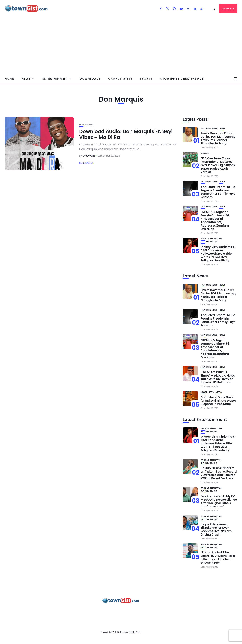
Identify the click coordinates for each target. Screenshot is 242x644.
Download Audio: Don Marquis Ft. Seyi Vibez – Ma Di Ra (126, 134)
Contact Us (228, 9)
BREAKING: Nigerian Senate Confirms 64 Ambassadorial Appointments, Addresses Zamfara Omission (215, 220)
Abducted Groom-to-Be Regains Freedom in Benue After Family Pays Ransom (218, 192)
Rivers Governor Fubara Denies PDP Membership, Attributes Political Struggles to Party (218, 138)
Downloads (90, 79)
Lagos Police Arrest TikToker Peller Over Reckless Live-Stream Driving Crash (216, 529)
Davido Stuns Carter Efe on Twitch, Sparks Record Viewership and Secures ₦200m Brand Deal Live (219, 473)
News (26, 79)
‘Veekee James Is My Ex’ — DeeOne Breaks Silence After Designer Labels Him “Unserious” (219, 501)
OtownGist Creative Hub (182, 79)
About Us (34, 611)
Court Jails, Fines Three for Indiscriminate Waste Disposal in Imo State (218, 401)
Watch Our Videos (158, 611)
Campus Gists (120, 79)
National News (209, 128)
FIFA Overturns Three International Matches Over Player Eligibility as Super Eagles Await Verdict (218, 165)
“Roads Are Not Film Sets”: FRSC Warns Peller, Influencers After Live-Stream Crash (218, 558)
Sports (146, 79)
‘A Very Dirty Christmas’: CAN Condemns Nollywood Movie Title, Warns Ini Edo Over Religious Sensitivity (218, 254)
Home (9, 79)
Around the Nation (211, 239)
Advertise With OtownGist (66, 611)
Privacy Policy (104, 611)
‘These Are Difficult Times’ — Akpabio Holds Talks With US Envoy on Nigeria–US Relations (218, 377)
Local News (207, 392)
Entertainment (55, 79)
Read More (85, 163)
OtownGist (89, 156)
